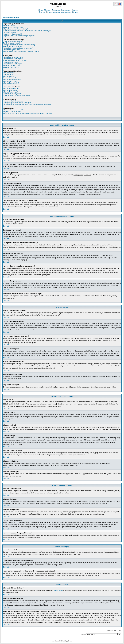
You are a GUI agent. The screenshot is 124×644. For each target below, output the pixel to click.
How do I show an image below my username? (18, 48)
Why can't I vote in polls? (11, 67)
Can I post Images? (9, 78)
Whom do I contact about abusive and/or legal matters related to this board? (27, 113)
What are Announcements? (12, 80)
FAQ (40, 10)
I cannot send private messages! (14, 101)
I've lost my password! (10, 32)
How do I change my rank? (12, 50)
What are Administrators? (11, 89)
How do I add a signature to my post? (15, 60)
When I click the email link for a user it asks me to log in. (21, 52)
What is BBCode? (9, 73)
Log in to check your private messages (58, 12)
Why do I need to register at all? (13, 27)
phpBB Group (58, 590)
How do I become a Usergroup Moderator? (17, 95)
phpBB (59, 641)
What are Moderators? (10, 90)
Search (47, 10)
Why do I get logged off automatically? (15, 29)
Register (75, 10)
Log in (75, 12)
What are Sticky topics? (11, 81)
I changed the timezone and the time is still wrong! (19, 45)
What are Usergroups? (10, 92)
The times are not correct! (11, 43)
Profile (42, 12)
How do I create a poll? (10, 62)
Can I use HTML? (9, 75)
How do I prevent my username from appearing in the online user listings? (27, 31)
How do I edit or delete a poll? (13, 64)
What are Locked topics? (11, 83)
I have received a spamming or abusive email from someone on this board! (27, 104)
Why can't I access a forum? (12, 66)
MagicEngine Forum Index (11, 18)
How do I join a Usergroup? (12, 94)
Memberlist (56, 10)
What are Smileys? (9, 76)
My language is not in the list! (12, 46)
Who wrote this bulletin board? (13, 110)
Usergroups (66, 10)
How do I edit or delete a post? (13, 59)
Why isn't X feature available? (13, 112)
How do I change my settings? (13, 41)
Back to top (7, 137)
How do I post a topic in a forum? (14, 57)
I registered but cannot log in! (12, 34)
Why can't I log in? (9, 26)
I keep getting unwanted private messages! (17, 103)
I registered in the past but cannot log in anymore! (19, 36)
